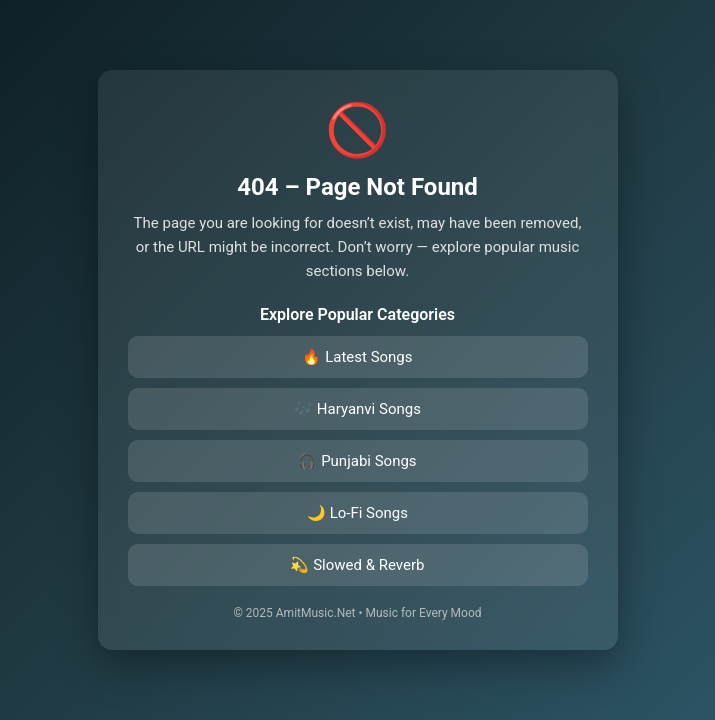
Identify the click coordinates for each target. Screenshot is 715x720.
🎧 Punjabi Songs (357, 461)
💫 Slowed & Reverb (357, 565)
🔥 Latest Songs (357, 357)
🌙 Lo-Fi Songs (357, 513)
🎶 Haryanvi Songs (357, 409)
